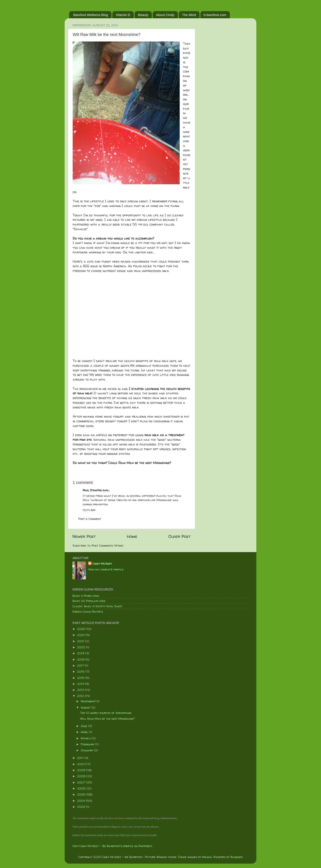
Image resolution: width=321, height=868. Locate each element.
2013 (81, 690)
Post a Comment (90, 519)
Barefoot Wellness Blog (91, 15)
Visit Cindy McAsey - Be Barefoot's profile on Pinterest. (112, 846)
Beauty (143, 15)
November (88, 701)
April (85, 732)
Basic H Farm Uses (86, 596)
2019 (81, 653)
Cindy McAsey (102, 563)
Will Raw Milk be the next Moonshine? (107, 719)
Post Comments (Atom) (107, 545)
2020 (82, 647)
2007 (82, 782)
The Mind (189, 15)
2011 (81, 758)
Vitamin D (123, 15)
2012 (81, 696)
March (86, 738)
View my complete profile (106, 569)
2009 (82, 770)
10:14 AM (89, 510)
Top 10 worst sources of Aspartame (106, 713)
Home (132, 536)
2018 (81, 659)
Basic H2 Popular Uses (89, 601)
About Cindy (165, 15)
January (87, 750)
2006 (82, 788)
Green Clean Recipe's (88, 611)
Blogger (236, 857)
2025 (81, 629)
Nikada (207, 857)
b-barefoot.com (215, 15)
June (84, 726)
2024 (81, 635)
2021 (81, 641)
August (86, 707)
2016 (81, 671)
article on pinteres (111, 435)
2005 (82, 794)
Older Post (179, 536)
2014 (81, 684)
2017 (81, 665)
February (88, 744)
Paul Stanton (92, 490)
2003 (82, 807)
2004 (82, 801)
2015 (81, 678)
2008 (82, 776)
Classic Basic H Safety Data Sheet (97, 606)
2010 (81, 764)
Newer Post (84, 536)
